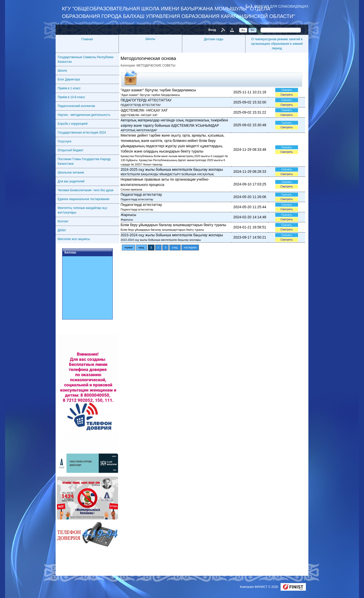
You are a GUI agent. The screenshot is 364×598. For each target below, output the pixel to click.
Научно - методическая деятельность (84, 115)
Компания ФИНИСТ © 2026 (259, 587)
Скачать (287, 90)
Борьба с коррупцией (73, 124)
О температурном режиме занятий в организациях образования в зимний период (277, 44)
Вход (212, 30)
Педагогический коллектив (76, 106)
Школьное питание (71, 173)
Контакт (63, 221)
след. (175, 248)
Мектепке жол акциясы (74, 239)
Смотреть (287, 95)
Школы (150, 39)
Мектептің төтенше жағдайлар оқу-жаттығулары (83, 210)
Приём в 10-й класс (71, 97)
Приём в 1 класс (69, 88)
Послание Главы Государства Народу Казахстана (84, 161)
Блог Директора (69, 79)
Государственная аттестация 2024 (82, 133)
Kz (243, 30)
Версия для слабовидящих (281, 6)
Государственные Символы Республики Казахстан (86, 59)
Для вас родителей (71, 181)
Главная (87, 39)
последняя (190, 248)
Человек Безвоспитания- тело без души (86, 190)
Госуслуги (64, 141)
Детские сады (214, 39)
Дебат (62, 230)
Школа (62, 71)
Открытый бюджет (71, 150)
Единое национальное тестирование (84, 199)
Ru (253, 30)
